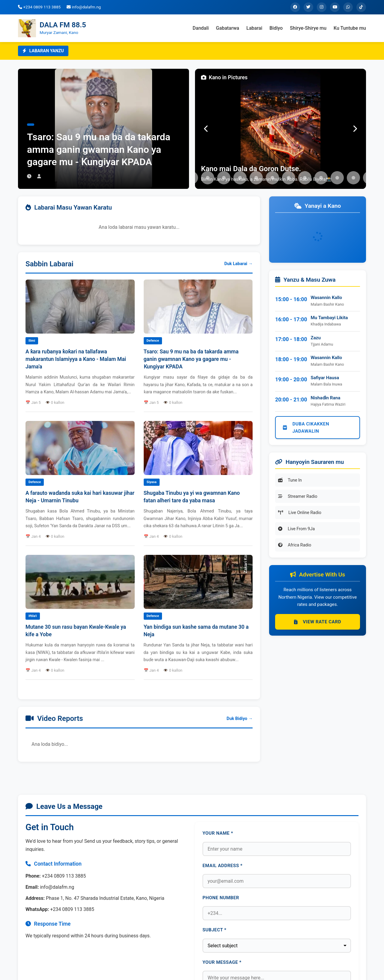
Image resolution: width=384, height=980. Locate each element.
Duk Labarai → (238, 264)
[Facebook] (295, 7)
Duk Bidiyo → (240, 719)
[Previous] (206, 129)
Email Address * (222, 866)
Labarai (254, 28)
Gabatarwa (228, 28)
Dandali (201, 28)
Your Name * (218, 833)
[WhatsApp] (348, 7)
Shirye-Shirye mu (308, 28)
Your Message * (222, 962)
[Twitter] (308, 7)
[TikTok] (361, 7)
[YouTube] (335, 7)
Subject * (214, 930)
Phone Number (221, 898)
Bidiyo (276, 28)
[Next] (355, 129)
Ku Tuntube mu (350, 28)
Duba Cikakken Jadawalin (306, 428)
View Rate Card (318, 622)
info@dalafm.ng (84, 7)
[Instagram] (322, 7)
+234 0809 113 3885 (39, 7)
